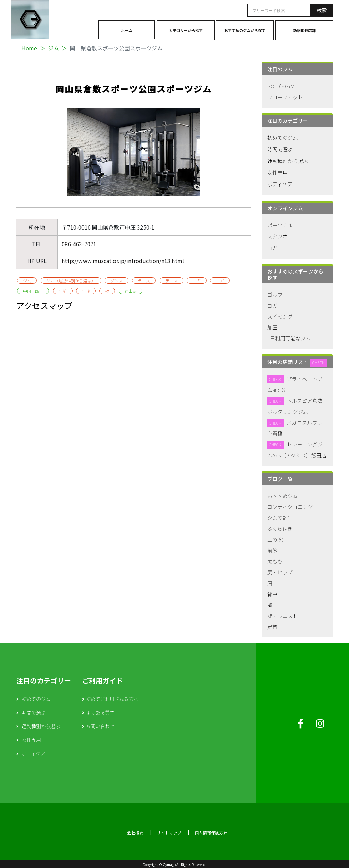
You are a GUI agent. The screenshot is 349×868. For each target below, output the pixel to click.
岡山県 (131, 291)
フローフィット (285, 97)
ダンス (117, 281)
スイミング (280, 316)
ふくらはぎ (280, 528)
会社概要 (135, 832)
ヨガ (197, 281)
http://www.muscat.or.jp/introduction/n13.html (123, 261)
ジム (54, 48)
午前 (63, 291)
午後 (86, 291)
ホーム (127, 30)
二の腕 (275, 539)
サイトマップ (169, 832)
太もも (275, 561)
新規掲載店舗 (304, 30)
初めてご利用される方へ (112, 699)
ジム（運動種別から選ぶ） (71, 281)
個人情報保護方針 (211, 832)
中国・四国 (33, 291)
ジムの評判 (280, 518)
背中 (272, 594)
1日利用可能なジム (289, 338)
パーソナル (280, 225)
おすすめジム (283, 496)
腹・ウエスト (283, 616)
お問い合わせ (100, 726)
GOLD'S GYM (281, 86)
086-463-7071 (79, 244)
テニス (144, 281)
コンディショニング (290, 507)
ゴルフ (275, 295)
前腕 (272, 550)
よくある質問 (100, 712)
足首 (272, 627)
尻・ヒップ (280, 572)
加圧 (272, 327)
